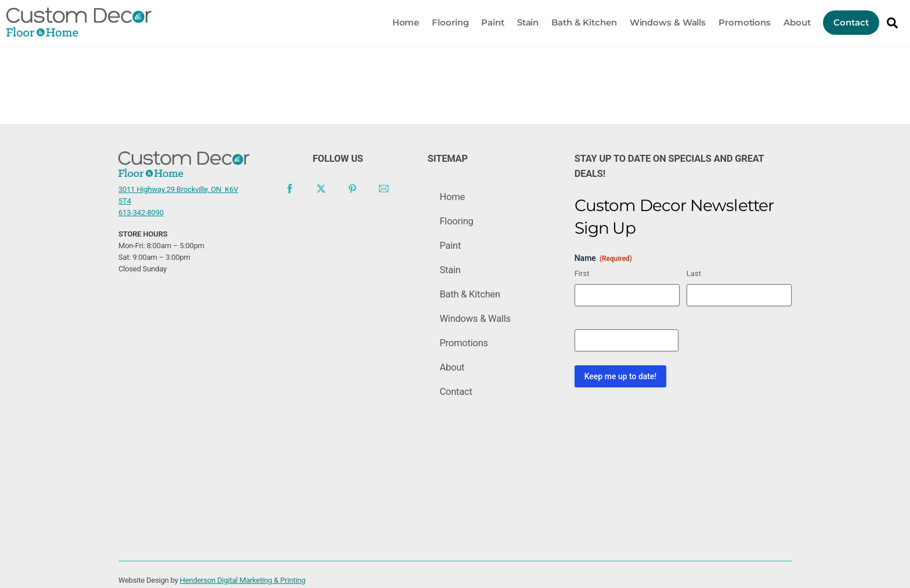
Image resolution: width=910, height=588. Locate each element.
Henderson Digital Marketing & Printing (243, 571)
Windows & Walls (658, 21)
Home (396, 21)
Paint (483, 21)
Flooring (441, 21)
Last (694, 292)
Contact (842, 21)
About (787, 21)
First (582, 292)
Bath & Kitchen (574, 21)
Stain (518, 21)
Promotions (735, 21)
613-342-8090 (141, 206)
